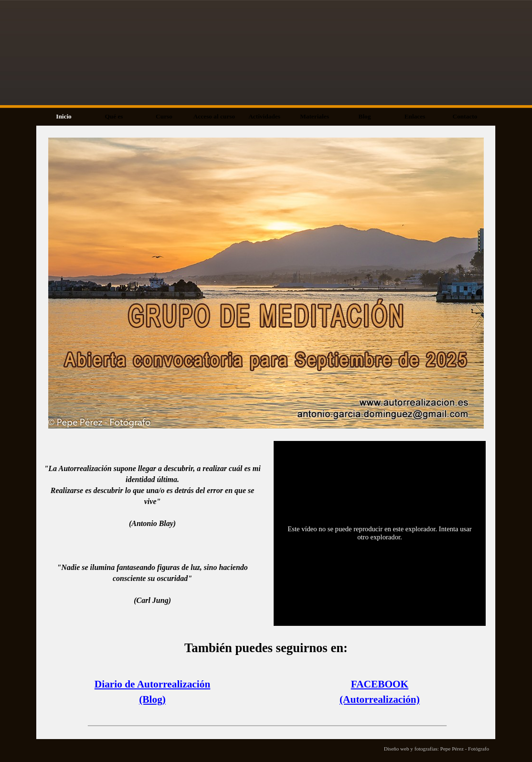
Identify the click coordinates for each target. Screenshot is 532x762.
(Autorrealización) (380, 699)
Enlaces (415, 116)
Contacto (465, 116)
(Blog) (152, 699)
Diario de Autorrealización (152, 684)
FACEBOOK (380, 684)
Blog (365, 116)
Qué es (114, 116)
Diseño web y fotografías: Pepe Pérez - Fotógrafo (436, 749)
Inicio (64, 116)
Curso (164, 116)
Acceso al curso (214, 116)
